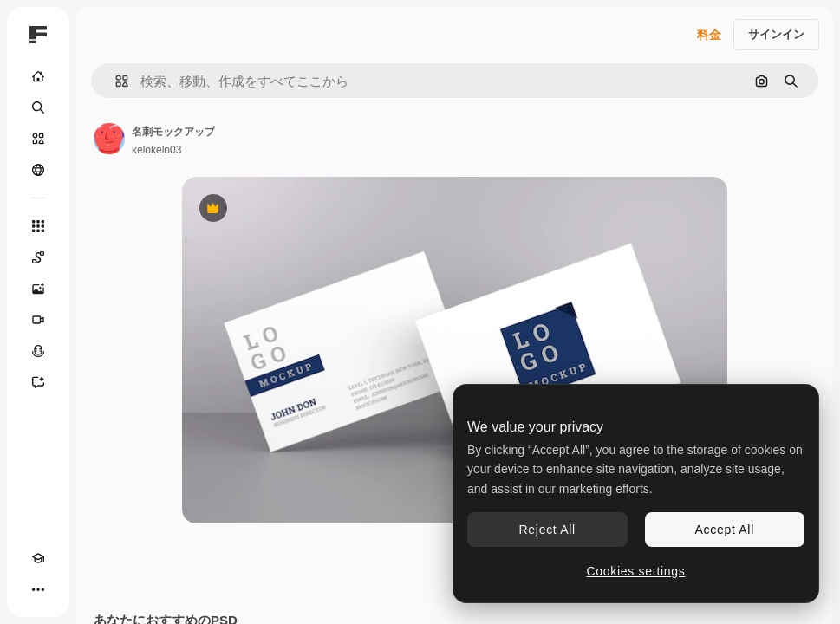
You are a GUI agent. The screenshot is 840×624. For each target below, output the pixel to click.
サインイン (776, 34)
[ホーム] (38, 76)
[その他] (38, 589)
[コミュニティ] (38, 170)
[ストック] (38, 139)
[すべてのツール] (38, 226)
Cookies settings (636, 571)
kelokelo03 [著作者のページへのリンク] (156, 150)
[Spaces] (38, 257)
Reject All (547, 530)
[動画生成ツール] (38, 320)
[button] (115, 81)
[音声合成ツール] (38, 351)
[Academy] (38, 558)
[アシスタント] (38, 382)
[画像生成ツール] (38, 289)
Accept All (725, 530)
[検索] (38, 107)
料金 (709, 35)
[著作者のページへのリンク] (109, 139)
